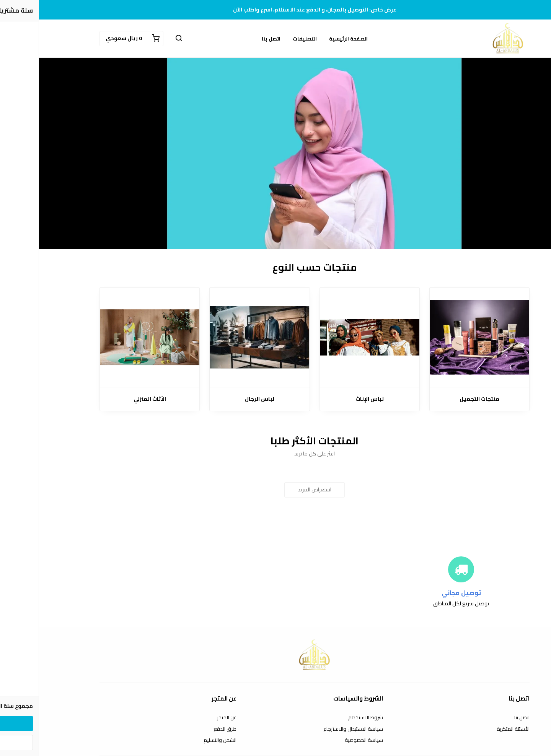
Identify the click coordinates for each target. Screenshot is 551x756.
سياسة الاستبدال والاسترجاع (314, 729)
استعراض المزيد (275, 489)
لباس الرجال (221, 399)
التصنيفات (266, 39)
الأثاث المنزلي (111, 399)
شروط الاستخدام (327, 718)
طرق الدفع (186, 729)
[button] (140, 39)
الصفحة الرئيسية (309, 39)
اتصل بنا (232, 39)
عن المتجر (188, 718)
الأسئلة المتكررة (474, 729)
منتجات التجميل (440, 399)
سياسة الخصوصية (325, 740)
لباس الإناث (331, 399)
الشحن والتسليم (181, 740)
